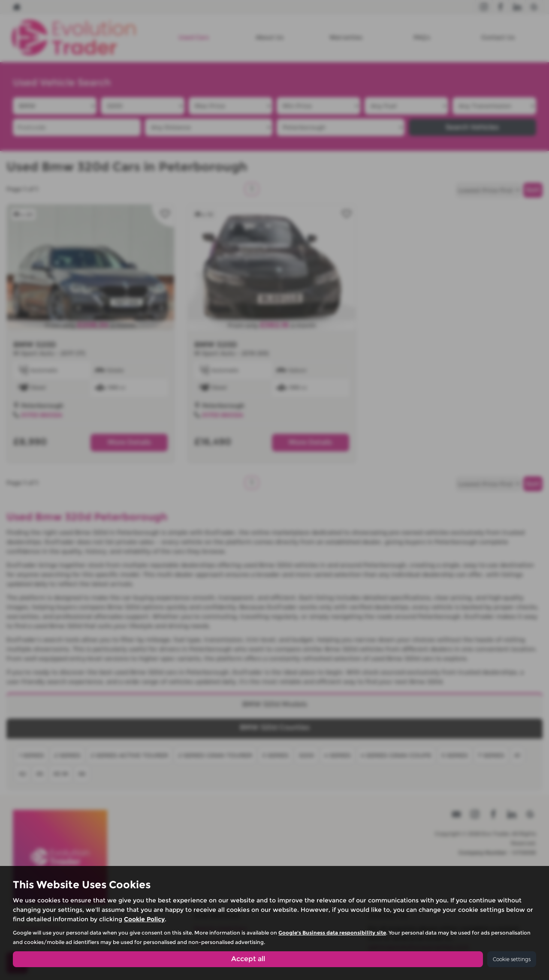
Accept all (248, 959)
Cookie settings (512, 959)
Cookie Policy (144, 919)
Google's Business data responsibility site (332, 933)
